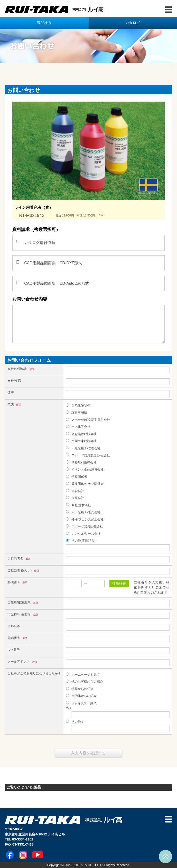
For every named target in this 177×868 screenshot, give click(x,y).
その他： (75, 722)
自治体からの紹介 (81, 696)
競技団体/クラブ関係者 (85, 484)
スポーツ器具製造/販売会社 (88, 455)
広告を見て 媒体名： (81, 705)
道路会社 (75, 498)
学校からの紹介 (80, 689)
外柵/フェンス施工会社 (85, 519)
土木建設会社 (78, 427)
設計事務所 (77, 412)
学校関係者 (77, 477)
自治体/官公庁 (78, 405)
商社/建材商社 (78, 505)
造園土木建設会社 (81, 441)
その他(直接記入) (81, 541)
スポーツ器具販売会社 (84, 526)
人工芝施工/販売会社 (83, 512)
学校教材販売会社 (81, 462)
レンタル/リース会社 (83, 534)
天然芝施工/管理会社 (83, 448)
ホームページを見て (83, 674)
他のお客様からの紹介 (84, 681)
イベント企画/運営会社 (85, 469)
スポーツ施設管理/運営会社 (88, 420)
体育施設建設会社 (81, 434)
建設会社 (75, 491)
